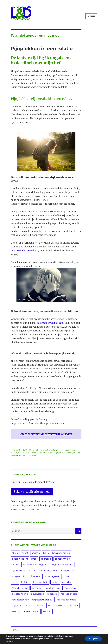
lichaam (67, 576)
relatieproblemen (57, 606)
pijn (52, 453)
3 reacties (32, 456)
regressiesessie (20, 600)
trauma (26, 611)
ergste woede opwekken (24, 251)
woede (22, 456)
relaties (77, 453)
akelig (39, 450)
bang (46, 553)
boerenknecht (20, 559)
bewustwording (61, 553)
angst (45, 450)
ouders (50, 588)
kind (26, 576)
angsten (53, 450)
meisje (55, 582)
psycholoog (38, 594)
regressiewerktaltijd (23, 606)
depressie (46, 559)
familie (14, 453)
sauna (15, 611)
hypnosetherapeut (63, 565)
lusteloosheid (41, 582)
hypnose (44, 565)
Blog (32, 450)
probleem (70, 588)
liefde (15, 582)
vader (36, 611)
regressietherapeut (43, 600)
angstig (36, 553)
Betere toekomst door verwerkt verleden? (46, 434)
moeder (67, 582)
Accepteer (93, 639)
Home (14, 630)
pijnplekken (60, 453)
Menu (91, 16)
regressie (52, 594)
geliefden (22, 453)
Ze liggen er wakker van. (50, 323)
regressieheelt (69, 594)
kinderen (36, 576)
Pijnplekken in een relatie (42, 48)
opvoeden (37, 588)
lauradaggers (52, 576)
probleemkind (20, 594)
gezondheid (29, 565)
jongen (16, 576)
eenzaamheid (69, 450)
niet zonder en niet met (38, 453)
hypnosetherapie (21, 570)
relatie (69, 453)
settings (9, 641)
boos (59, 450)
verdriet (14, 456)
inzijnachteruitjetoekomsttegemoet (55, 570)
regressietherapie (67, 600)
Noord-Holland (20, 588)
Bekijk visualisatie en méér (32, 492)
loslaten (26, 582)
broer (34, 559)
